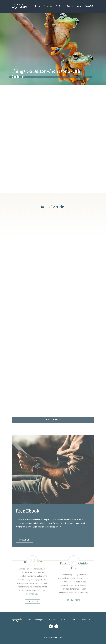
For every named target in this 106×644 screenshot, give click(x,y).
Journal (70, 6)
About (79, 6)
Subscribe (24, 543)
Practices (59, 6)
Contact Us (32, 607)
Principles (48, 6)
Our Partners (74, 606)
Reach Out (89, 6)
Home (38, 6)
